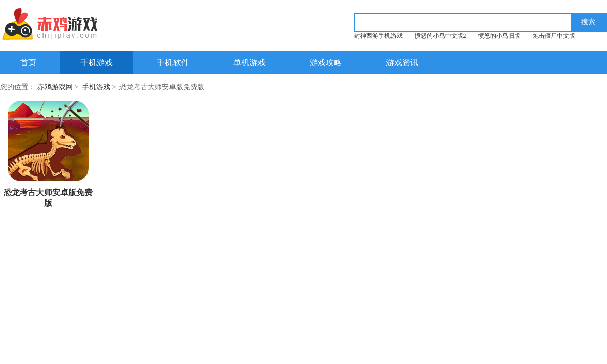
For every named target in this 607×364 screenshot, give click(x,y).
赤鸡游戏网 (55, 87)
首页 (28, 62)
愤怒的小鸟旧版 (499, 36)
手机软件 (173, 62)
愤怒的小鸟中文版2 (441, 36)
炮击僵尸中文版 (554, 36)
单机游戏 (249, 62)
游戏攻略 (326, 62)
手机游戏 (97, 62)
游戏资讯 (402, 62)
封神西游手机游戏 (378, 36)
